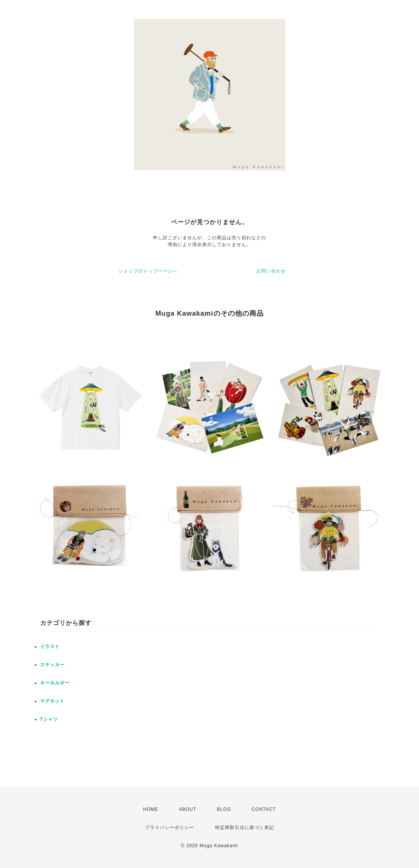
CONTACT (264, 809)
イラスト (50, 647)
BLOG (224, 809)
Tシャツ (49, 719)
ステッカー (52, 665)
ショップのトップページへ (148, 271)
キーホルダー (55, 683)
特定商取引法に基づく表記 (245, 827)
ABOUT (187, 809)
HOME (151, 809)
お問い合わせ (271, 271)
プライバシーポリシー (170, 827)
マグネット (52, 701)
